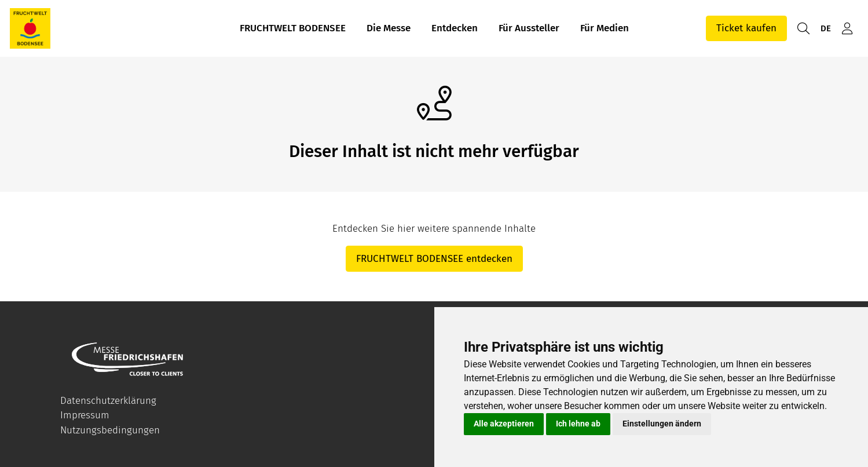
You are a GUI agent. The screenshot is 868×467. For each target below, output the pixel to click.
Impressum (85, 415)
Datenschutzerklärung (108, 401)
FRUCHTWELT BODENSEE (293, 28)
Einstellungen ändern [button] (662, 424)
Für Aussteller (529, 28)
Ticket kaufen (746, 28)
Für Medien (605, 28)
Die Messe (389, 28)
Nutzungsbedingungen (110, 430)
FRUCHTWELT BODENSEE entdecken (434, 259)
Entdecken (455, 28)
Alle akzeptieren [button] (504, 424)
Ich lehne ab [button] (578, 424)
